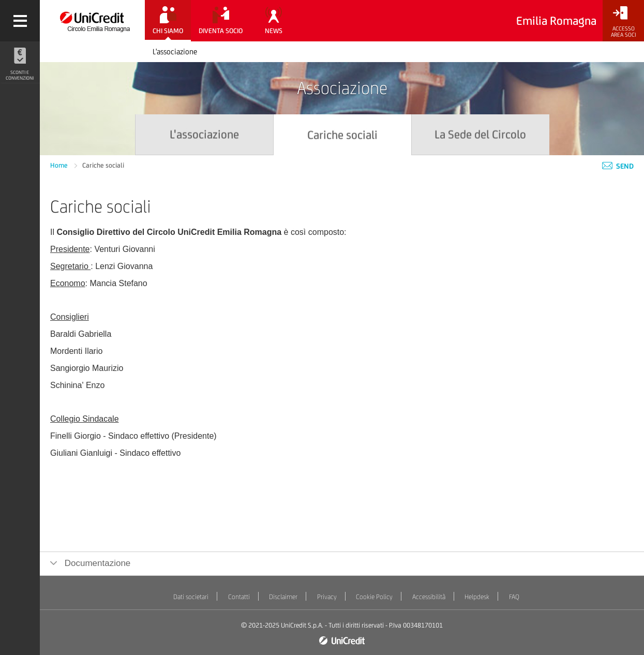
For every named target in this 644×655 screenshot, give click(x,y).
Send (618, 166)
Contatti (239, 597)
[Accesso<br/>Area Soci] (623, 22)
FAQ (514, 597)
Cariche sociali (103, 165)
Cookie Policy (374, 597)
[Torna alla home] (92, 21)
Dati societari (191, 597)
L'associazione (175, 51)
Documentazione (96, 563)
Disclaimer (283, 597)
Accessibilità (429, 597)
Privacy (327, 597)
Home (60, 165)
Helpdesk (477, 597)
